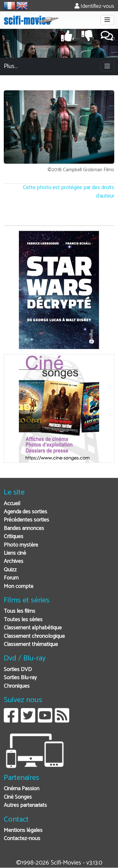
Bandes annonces (24, 529)
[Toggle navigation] (107, 20)
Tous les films (20, 611)
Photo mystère (21, 545)
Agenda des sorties (25, 512)
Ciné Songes (18, 797)
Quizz (10, 570)
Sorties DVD (18, 670)
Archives (14, 561)
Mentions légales (23, 831)
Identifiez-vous (94, 6)
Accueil (12, 504)
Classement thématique (31, 645)
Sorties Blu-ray (20, 678)
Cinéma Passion (22, 789)
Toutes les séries (23, 620)
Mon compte (19, 587)
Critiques (14, 537)
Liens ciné (15, 553)
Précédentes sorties (26, 520)
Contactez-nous (22, 839)
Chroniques (17, 686)
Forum (11, 578)
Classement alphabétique (33, 628)
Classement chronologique (34, 636)
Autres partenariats (25, 805)
